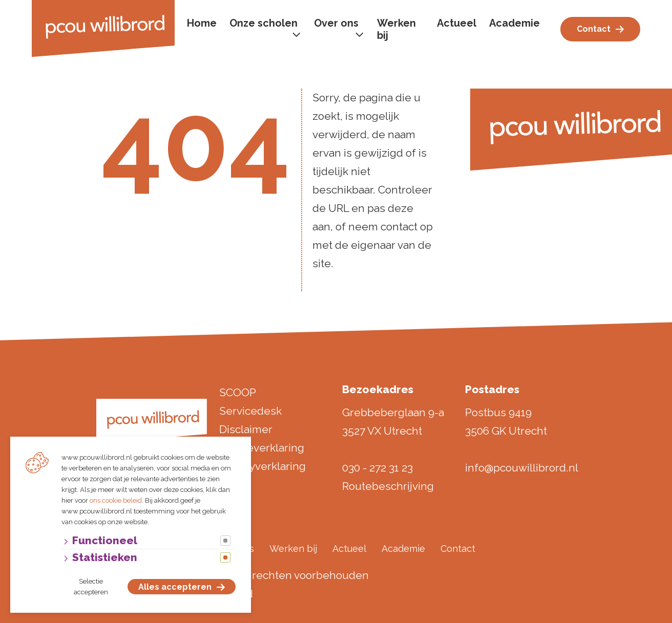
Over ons (336, 23)
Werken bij (396, 29)
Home (202, 23)
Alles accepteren (175, 587)
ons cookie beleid (116, 500)
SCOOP (238, 392)
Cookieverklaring (262, 448)
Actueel (457, 23)
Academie (514, 23)
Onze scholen (264, 23)
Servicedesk (250, 411)
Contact (594, 29)
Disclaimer (246, 429)
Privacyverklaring (262, 466)
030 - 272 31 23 (377, 468)
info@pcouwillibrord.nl (522, 468)
